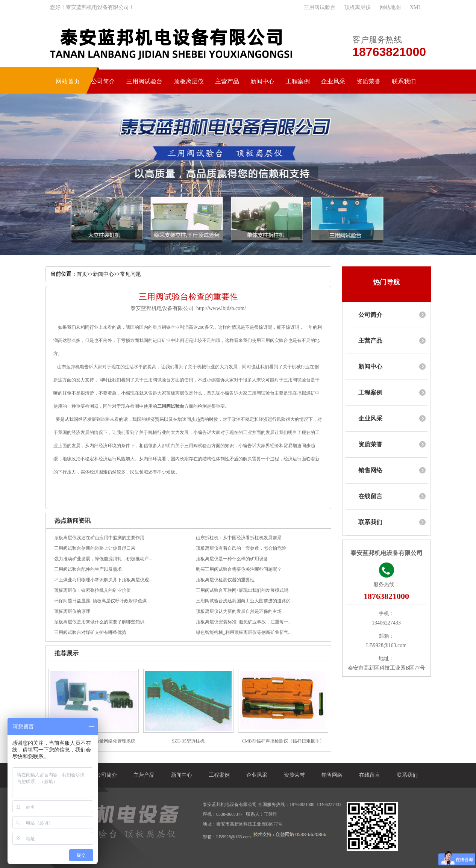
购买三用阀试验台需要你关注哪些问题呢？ (239, 569)
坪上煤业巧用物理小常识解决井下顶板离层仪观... (103, 580)
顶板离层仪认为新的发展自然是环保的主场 (239, 611)
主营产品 (227, 81)
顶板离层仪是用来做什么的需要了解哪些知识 (99, 622)
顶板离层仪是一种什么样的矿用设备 (232, 559)
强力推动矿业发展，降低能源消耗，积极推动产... (103, 559)
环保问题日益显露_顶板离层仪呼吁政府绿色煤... (102, 601)
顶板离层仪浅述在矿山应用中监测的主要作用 (99, 538)
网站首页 (68, 81)
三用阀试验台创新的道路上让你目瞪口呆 (95, 548)
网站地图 (390, 7)
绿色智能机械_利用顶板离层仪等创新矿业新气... (244, 632)
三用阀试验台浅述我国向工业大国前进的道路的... (245, 601)
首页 (82, 274)
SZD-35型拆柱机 (188, 741)
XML (416, 7)
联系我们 (404, 81)
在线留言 (370, 496)
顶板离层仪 (358, 7)
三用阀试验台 (320, 7)
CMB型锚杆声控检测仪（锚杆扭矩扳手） (283, 741)
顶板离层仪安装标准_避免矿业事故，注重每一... (244, 622)
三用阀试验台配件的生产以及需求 (88, 569)
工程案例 (298, 81)
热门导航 (387, 282)
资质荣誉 (368, 81)
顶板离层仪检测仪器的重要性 (225, 580)
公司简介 (103, 81)
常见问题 (130, 274)
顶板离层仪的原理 (72, 611)
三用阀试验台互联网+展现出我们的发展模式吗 (242, 590)
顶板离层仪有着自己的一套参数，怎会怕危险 (241, 548)
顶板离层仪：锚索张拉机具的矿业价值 (92, 590)
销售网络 (370, 470)
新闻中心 (262, 81)
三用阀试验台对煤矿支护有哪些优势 (90, 632)
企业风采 (333, 81)
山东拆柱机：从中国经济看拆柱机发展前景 (239, 538)
